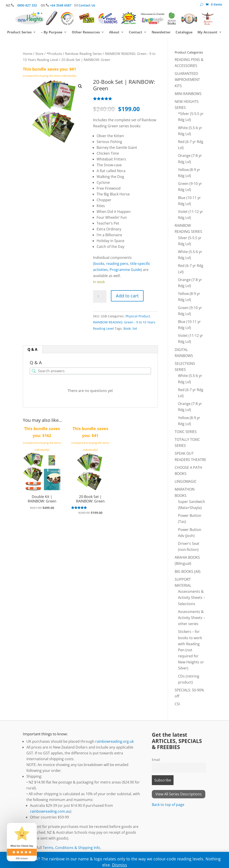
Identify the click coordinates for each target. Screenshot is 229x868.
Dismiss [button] (120, 865)
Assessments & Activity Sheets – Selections (192, 597)
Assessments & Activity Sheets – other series (192, 618)
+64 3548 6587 (61, 5)
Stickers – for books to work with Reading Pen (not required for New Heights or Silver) (191, 650)
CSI (177, 704)
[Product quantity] (100, 297)
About (114, 32)
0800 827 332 (28, 5)
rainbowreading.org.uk (114, 741)
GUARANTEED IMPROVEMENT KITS (187, 80)
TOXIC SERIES (186, 432)
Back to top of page (168, 805)
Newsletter (161, 32)
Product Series (19, 32)
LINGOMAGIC (186, 481)
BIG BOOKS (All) (188, 571)
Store (39, 54)
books (99, 264)
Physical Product (138, 316)
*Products (54, 54)
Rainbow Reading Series (83, 54)
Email (156, 760)
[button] (80, 86)
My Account (207, 32)
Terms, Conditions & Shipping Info (71, 848)
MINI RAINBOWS (188, 94)
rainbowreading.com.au (50, 811)
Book (127, 328)
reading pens (117, 264)
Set (135, 328)
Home (28, 54)
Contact (136, 32)
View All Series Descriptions (179, 794)
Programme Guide (125, 270)
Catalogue (184, 32)
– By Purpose (52, 32)
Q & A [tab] (32, 349)
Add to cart (127, 296)
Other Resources (86, 32)
